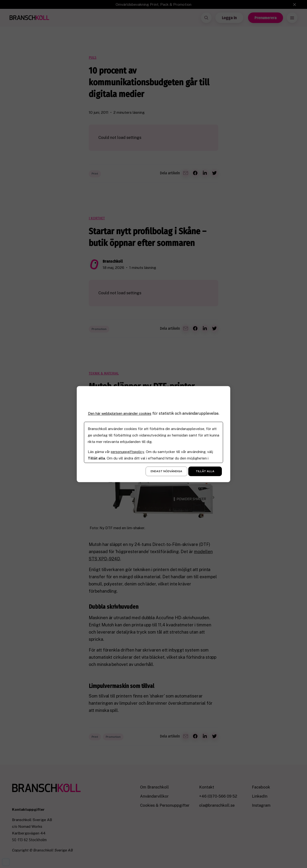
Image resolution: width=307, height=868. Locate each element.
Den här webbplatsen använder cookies (120, 413)
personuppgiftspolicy (128, 452)
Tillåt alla (205, 471)
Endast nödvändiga (166, 471)
